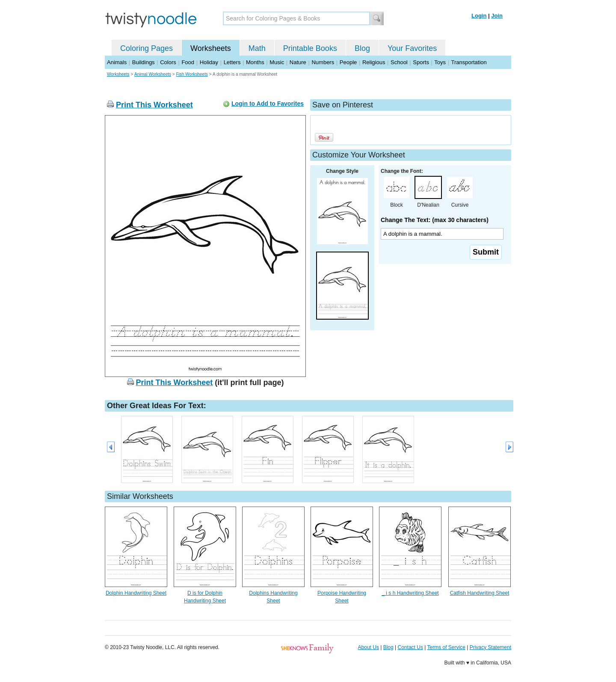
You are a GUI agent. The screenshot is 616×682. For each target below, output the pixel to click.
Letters (232, 62)
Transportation (469, 62)
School (399, 62)
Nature (298, 62)
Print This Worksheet (154, 105)
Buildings (144, 62)
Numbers (323, 62)
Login (479, 16)
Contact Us (410, 647)
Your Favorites (412, 48)
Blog (362, 48)
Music (277, 62)
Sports (421, 62)
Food (188, 62)
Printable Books (310, 48)
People (348, 62)
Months (255, 62)
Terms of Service (446, 647)
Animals (117, 62)
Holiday (209, 62)
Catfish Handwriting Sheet (480, 593)
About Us (369, 647)
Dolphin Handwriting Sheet (136, 593)
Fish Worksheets (192, 74)
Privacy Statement (490, 647)
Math (257, 48)
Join (497, 16)
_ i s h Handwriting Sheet (410, 593)
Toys (440, 62)
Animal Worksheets (153, 74)
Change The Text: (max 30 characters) (435, 220)
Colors (168, 62)
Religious (374, 62)
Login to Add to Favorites (268, 104)
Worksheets (211, 48)
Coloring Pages (147, 48)
